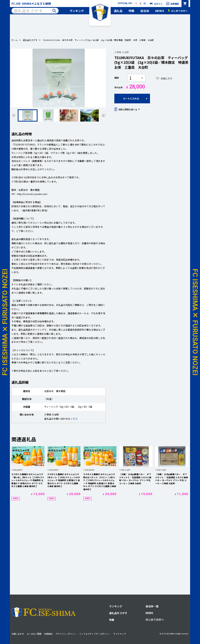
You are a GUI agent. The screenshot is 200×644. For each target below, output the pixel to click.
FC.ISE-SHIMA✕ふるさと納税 (31, 3)
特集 (132, 11)
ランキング (77, 11)
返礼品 (118, 11)
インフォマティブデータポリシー (95, 634)
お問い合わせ (18, 634)
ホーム (15, 40)
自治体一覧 (152, 606)
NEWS (160, 11)
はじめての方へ (155, 620)
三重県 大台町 (122, 52)
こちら (74, 419)
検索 (54, 11)
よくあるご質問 (34, 634)
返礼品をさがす (30, 40)
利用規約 (48, 634)
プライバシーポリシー (66, 634)
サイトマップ (120, 634)
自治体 (145, 11)
